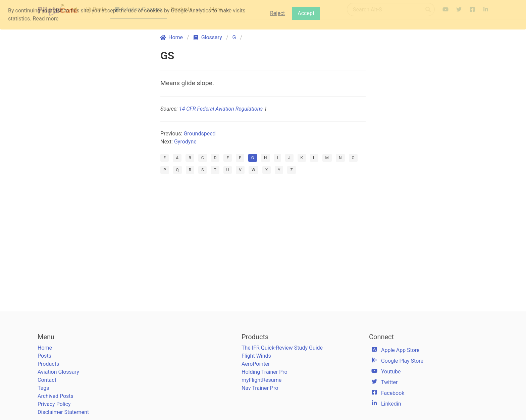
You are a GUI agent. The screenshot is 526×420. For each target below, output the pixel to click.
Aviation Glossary (58, 372)
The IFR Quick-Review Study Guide (282, 348)
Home (45, 348)
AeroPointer (256, 364)
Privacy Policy (54, 404)
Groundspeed (199, 134)
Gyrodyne (185, 142)
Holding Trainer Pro (265, 372)
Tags (43, 388)
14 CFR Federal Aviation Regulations (221, 109)
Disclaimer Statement (63, 412)
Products (48, 364)
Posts (44, 356)
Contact (47, 380)
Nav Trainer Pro (260, 388)
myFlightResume (261, 380)
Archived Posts (56, 396)
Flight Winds (256, 356)
